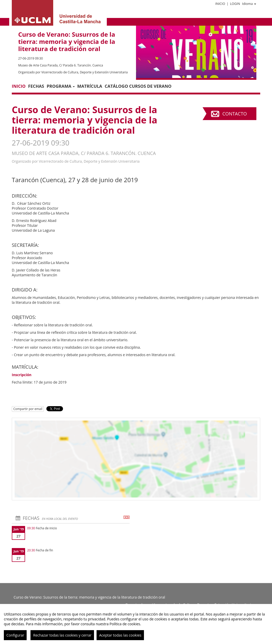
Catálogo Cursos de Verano (138, 86)
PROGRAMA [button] (61, 86)
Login (235, 4)
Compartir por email (28, 409)
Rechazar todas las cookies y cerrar (62, 635)
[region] (136, 624)
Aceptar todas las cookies (120, 635)
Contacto (234, 114)
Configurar (15, 635)
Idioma (249, 4)
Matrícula (90, 86)
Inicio (220, 4)
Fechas (36, 86)
